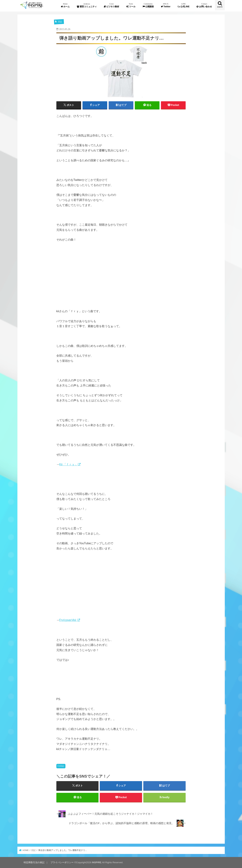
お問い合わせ (204, 5)
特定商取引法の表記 (34, 862)
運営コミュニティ (87, 5)
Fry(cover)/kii (68, 620)
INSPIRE (97, 862)
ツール (131, 5)
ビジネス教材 (111, 5)
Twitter (166, 5)
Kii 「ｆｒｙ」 (68, 464)
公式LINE (184, 5)
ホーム (65, 5)
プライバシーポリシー (62, 862)
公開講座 (148, 5)
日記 (62, 766)
